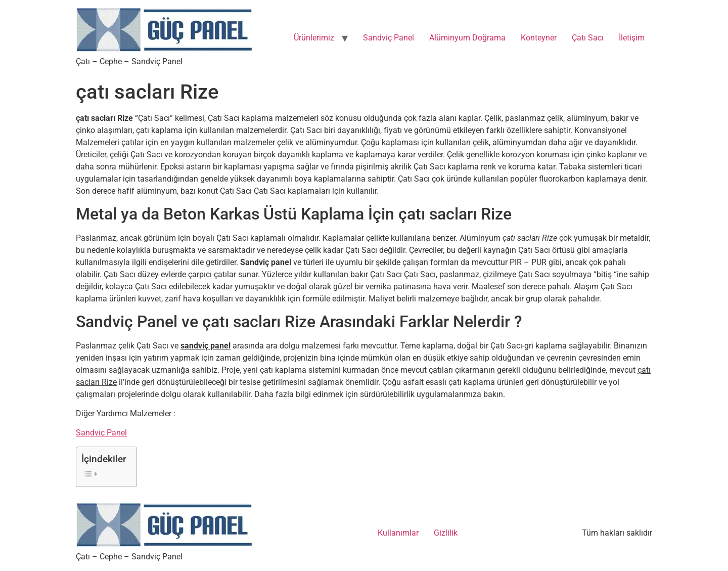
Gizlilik (446, 533)
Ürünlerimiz (314, 38)
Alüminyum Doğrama (467, 38)
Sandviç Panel (389, 38)
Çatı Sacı (588, 38)
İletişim (632, 38)
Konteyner (539, 38)
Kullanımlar (398, 533)
